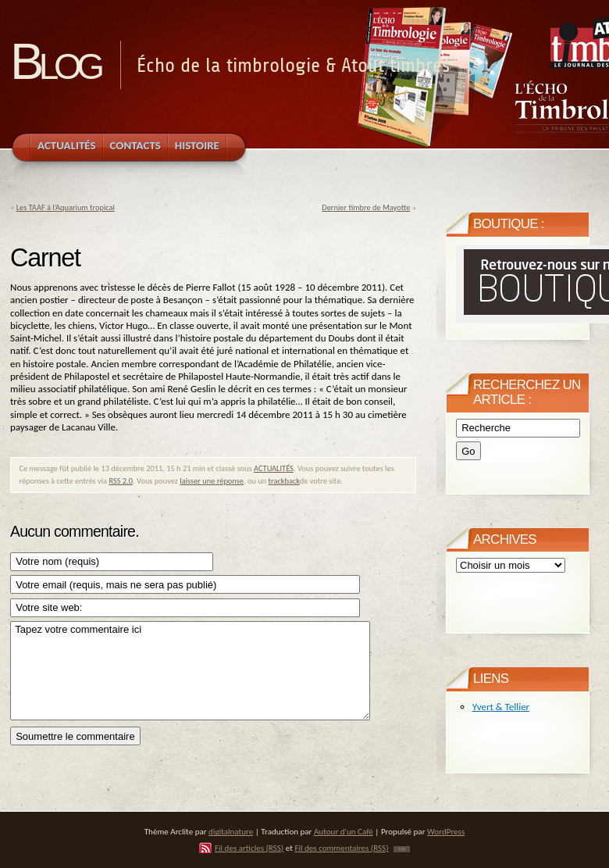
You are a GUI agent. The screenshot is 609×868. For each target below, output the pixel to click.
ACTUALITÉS (274, 468)
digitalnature (231, 831)
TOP (402, 849)
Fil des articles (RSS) (249, 848)
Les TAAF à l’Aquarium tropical (66, 207)
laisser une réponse (212, 481)
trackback (284, 481)
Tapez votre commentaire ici (190, 671)
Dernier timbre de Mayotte (366, 207)
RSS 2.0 (121, 481)
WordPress (446, 831)
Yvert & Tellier (501, 707)
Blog (55, 61)
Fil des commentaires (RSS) (341, 848)
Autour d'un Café (344, 831)
